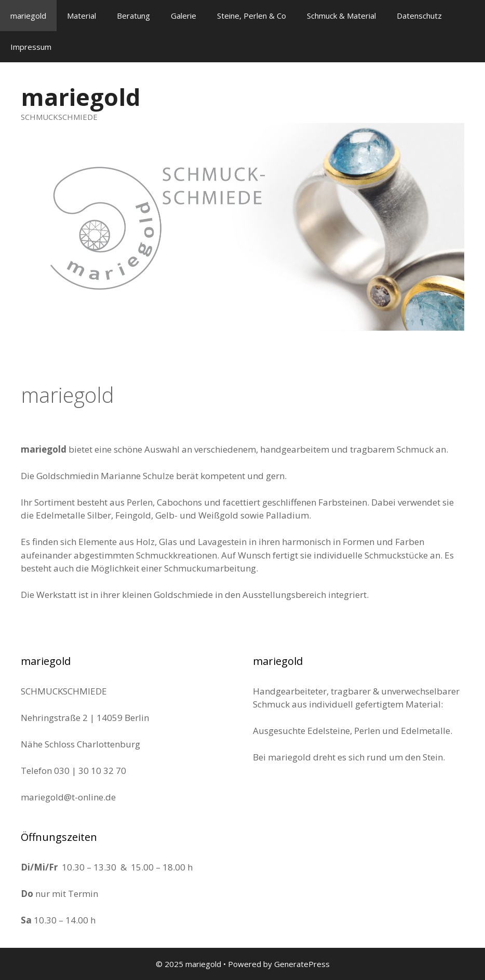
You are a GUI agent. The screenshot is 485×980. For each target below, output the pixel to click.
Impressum (31, 47)
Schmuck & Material (341, 16)
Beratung (133, 16)
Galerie (184, 16)
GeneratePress (302, 964)
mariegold (28, 16)
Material (82, 16)
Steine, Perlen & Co (252, 16)
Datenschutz (419, 16)
